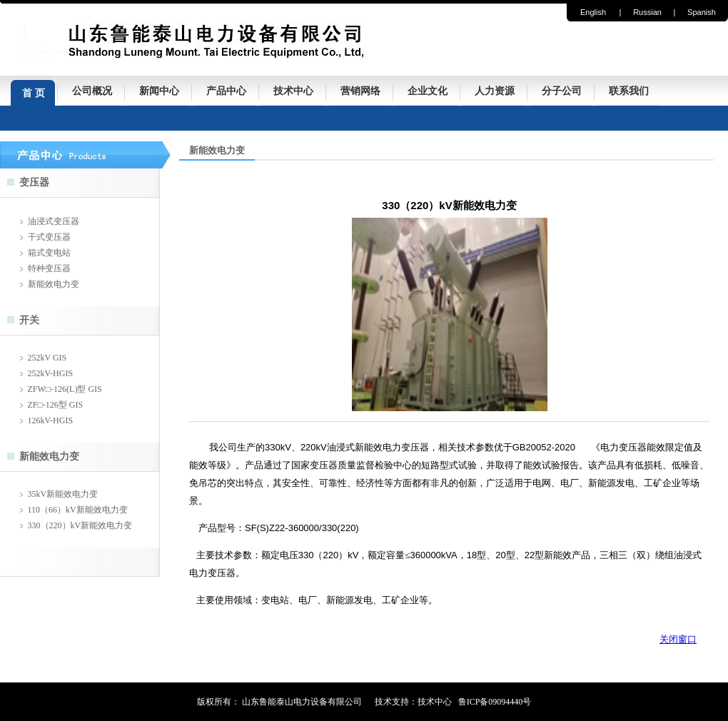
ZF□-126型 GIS (56, 405)
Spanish (702, 12)
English (593, 12)
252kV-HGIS (51, 373)
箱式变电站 (49, 253)
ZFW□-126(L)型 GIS (65, 389)
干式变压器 (49, 237)
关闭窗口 (678, 639)
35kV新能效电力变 (63, 494)
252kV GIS (47, 358)
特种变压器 (49, 268)
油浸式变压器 (54, 221)
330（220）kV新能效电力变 (80, 525)
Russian (647, 12)
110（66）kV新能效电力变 (78, 510)
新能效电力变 (54, 284)
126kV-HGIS (51, 420)
